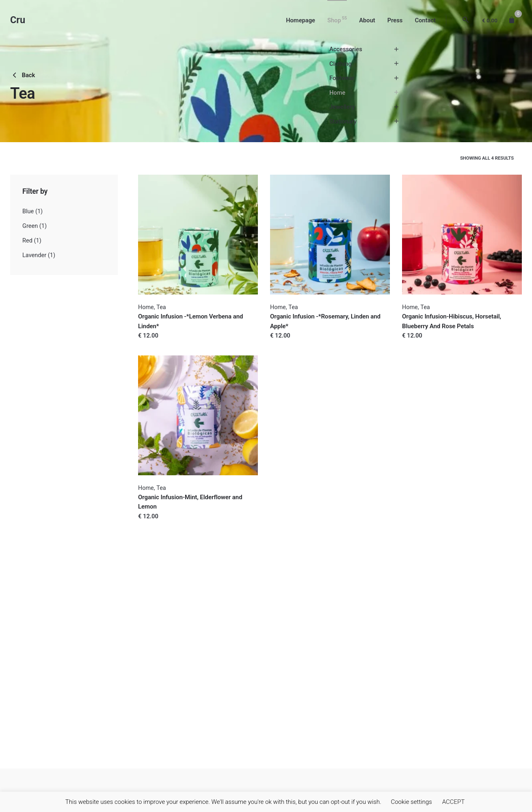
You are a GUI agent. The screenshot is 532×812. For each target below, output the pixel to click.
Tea (161, 307)
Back (23, 75)
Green (30, 226)
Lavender (34, 255)
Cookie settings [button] (411, 802)
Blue (28, 211)
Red (27, 241)
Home (146, 307)
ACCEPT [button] (454, 802)
